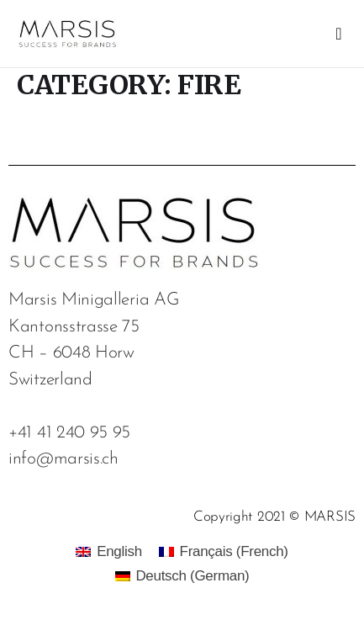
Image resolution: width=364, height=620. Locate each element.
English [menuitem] (119, 551)
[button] (338, 34)
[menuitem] (108, 551)
